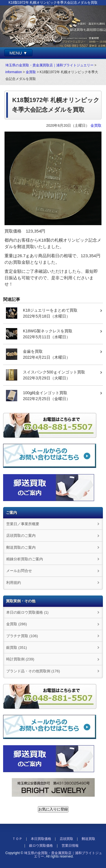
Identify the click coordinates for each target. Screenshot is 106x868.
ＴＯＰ (17, 839)
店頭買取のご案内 (21, 536)
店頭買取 (66, 839)
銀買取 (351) (17, 648)
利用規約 (14, 583)
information (14, 72)
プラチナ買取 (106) (22, 636)
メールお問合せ (19, 571)
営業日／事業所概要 (23, 524)
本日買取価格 (41, 839)
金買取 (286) (17, 624)
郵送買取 (88, 839)
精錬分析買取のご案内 (25, 559)
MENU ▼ (18, 53)
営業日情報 (70, 846)
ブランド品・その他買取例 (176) (33, 671)
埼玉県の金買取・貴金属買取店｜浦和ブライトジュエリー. (63, 855)
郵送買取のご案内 (21, 547)
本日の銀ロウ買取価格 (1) (27, 612)
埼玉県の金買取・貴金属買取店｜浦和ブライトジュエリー (49, 65)
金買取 (31, 72)
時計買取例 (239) (20, 659)
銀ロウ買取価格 (41, 846)
